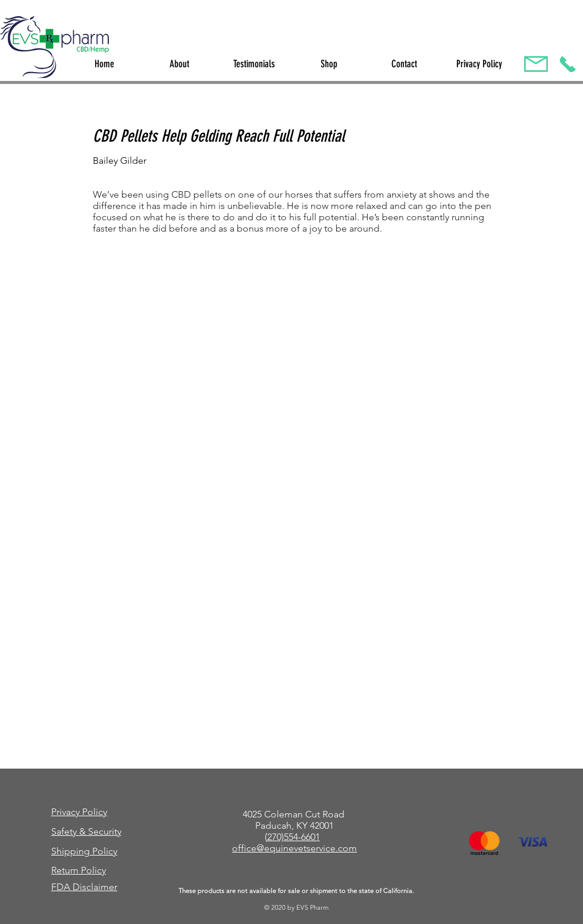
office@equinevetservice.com (294, 848)
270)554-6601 (294, 837)
